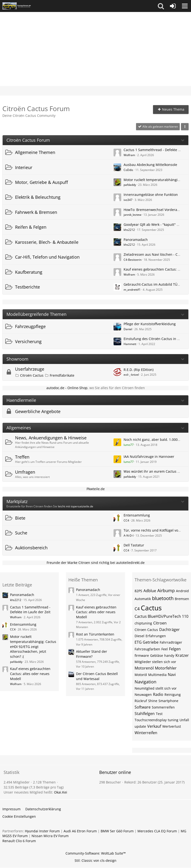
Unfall (184, 720)
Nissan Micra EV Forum (50, 836)
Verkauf (154, 726)
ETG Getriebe (147, 642)
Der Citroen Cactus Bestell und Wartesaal (97, 676)
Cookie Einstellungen (19, 816)
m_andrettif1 (132, 290)
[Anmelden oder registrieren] (173, 6)
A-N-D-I (128, 536)
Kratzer (182, 655)
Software (143, 707)
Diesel (139, 636)
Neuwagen (143, 695)
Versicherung (28, 341)
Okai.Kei (61, 792)
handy (169, 655)
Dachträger (169, 630)
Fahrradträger (171, 642)
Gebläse (157, 655)
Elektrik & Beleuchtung (38, 197)
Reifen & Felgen (31, 227)
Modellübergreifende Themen (36, 314)
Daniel (128, 329)
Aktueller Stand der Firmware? (92, 654)
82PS (138, 591)
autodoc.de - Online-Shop (67, 388)
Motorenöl (144, 668)
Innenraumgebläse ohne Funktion (151, 195)
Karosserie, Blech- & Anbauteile (47, 242)
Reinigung (173, 695)
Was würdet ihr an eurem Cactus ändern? (157, 471)
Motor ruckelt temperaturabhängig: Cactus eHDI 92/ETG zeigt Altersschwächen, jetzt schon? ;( (33, 647)
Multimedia (157, 675)
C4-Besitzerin (133, 260)
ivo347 (128, 200)
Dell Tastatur (134, 545)
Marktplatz (17, 502)
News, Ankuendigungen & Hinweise (51, 438)
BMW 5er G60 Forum (117, 831)
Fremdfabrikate (62, 375)
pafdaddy (130, 185)
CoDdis (128, 170)
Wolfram (129, 155)
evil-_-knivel (131, 375)
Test (159, 714)
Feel (165, 649)
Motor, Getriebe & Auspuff (41, 182)
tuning (173, 720)
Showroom (17, 359)
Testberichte (27, 287)
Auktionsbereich (31, 548)
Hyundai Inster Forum (42, 831)
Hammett (130, 344)
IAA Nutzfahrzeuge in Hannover (149, 457)
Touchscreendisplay (151, 720)
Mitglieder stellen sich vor (155, 662)
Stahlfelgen (145, 714)
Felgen (175, 649)
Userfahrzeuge (30, 369)
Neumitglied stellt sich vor (156, 688)
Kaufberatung (29, 272)
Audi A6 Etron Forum (80, 831)
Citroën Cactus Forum (28, 140)
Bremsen (182, 599)
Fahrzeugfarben (147, 649)
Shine (153, 701)
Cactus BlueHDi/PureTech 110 (161, 616)
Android (182, 591)
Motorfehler (166, 668)
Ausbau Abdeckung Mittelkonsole (150, 165)
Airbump (166, 590)
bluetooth (163, 598)
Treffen (22, 457)
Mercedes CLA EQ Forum (157, 831)
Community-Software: (96, 853)
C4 (137, 609)
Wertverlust (172, 726)
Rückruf (141, 701)
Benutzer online (115, 772)
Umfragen (25, 472)
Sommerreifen (163, 707)
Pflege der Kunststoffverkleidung (150, 324)
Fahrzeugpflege (30, 326)
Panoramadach (136, 240)
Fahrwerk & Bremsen (36, 212)
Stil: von (95, 860)
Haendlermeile (21, 400)
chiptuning (143, 623)
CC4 (126, 520)
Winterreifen (146, 733)
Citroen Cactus (146, 630)
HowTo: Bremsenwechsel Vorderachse (154, 210)
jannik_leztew (132, 215)
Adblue (150, 591)
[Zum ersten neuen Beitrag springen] (117, 153)
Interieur (24, 167)
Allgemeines (19, 428)
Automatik (143, 599)
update (140, 726)
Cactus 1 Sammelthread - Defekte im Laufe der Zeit (30, 610)
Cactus (151, 608)
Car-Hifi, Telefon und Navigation (47, 257)
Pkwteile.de (96, 489)
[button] (161, 6)
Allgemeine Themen (35, 152)
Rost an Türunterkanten (95, 634)
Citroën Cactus (32, 375)
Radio (158, 694)
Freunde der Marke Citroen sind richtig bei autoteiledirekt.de (96, 563)
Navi (172, 675)
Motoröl (141, 675)
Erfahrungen (156, 636)
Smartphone (168, 701)
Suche (21, 533)
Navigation (145, 682)
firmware (142, 655)
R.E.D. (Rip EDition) (139, 370)
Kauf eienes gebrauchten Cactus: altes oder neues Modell (30, 674)
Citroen (160, 623)
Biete (20, 518)
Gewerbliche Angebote (38, 411)
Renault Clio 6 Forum (19, 841)
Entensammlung (137, 515)
